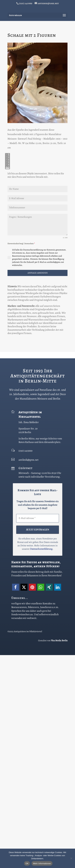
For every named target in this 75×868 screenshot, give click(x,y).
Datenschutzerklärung (41, 762)
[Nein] (71, 858)
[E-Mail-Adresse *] (38, 731)
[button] (16, 800)
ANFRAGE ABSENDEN (38, 486)
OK (27, 863)
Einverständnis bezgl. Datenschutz (21, 457)
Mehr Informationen (42, 863)
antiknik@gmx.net (29, 673)
